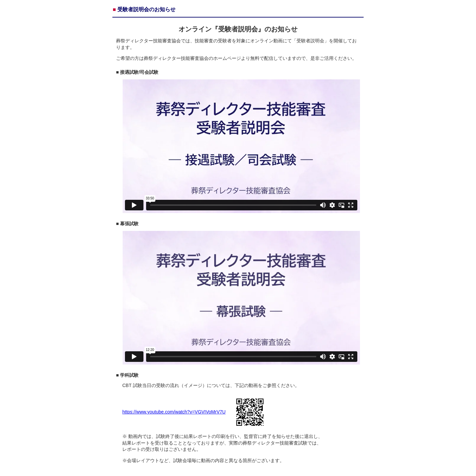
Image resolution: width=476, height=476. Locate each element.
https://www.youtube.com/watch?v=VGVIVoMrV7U (174, 412)
